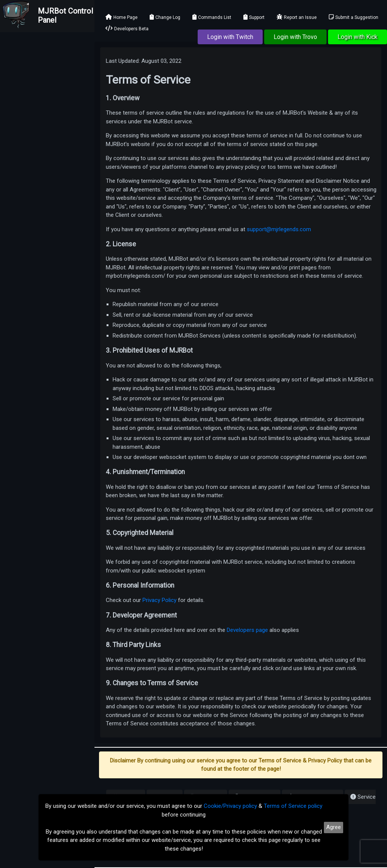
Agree (334, 827)
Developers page (247, 630)
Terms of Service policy (293, 806)
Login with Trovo (295, 37)
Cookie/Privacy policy (230, 806)
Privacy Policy (159, 600)
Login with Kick (358, 37)
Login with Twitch (230, 37)
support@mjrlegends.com (279, 229)
